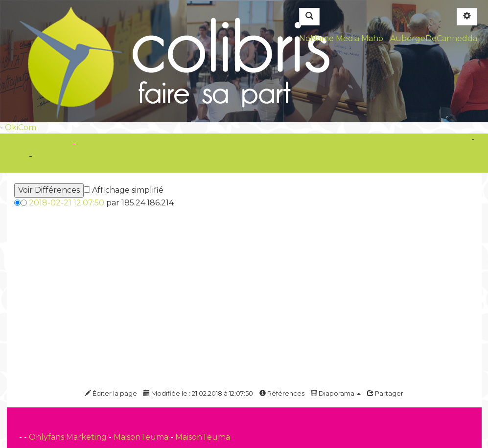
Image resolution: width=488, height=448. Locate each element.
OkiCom (21, 127)
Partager (385, 393)
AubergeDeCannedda (434, 38)
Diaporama (336, 393)
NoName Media (329, 38)
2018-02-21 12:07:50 (67, 203)
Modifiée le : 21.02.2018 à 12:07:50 (198, 393)
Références (282, 393)
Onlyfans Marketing (69, 437)
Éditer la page (111, 393)
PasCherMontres (112, 144)
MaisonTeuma (142, 437)
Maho (372, 38)
